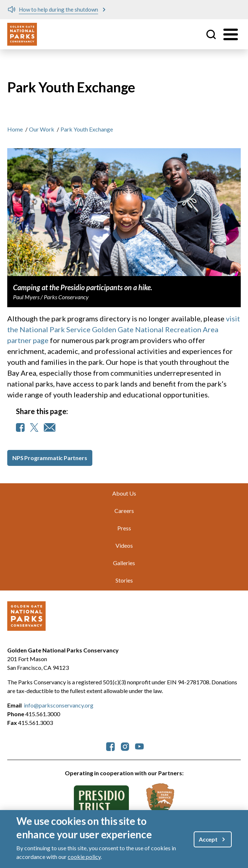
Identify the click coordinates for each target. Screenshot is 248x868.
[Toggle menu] (231, 34)
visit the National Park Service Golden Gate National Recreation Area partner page (124, 329)
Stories (124, 580)
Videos (124, 545)
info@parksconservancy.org (59, 705)
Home (15, 129)
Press (124, 528)
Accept (208, 839)
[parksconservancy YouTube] (139, 746)
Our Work (42, 129)
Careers (124, 511)
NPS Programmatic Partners (50, 458)
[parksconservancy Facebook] (110, 746)
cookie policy (84, 857)
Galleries (124, 563)
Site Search (211, 34)
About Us (124, 493)
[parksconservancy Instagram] (125, 746)
